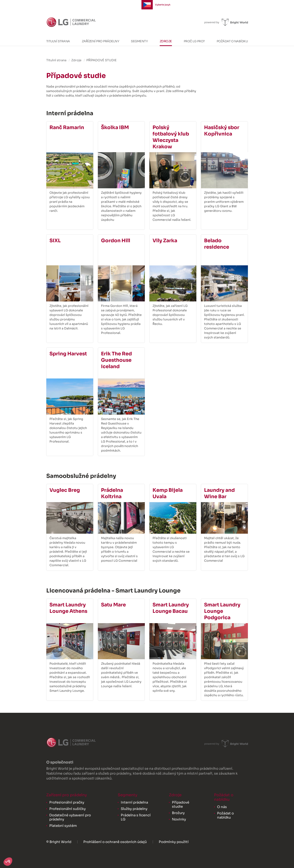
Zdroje (166, 41)
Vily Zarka (165, 241)
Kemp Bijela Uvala (168, 493)
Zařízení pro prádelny (101, 41)
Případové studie (181, 804)
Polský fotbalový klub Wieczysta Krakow (171, 137)
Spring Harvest (68, 354)
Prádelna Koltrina (112, 493)
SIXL (55, 241)
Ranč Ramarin (67, 128)
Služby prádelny (134, 809)
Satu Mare (113, 605)
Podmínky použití (174, 842)
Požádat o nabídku (232, 41)
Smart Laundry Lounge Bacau (171, 608)
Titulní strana (58, 41)
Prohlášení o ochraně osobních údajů (115, 842)
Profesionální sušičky (68, 809)
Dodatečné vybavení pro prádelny (70, 817)
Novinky (179, 819)
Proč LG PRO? (194, 41)
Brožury (178, 813)
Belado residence (217, 244)
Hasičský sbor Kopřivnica (222, 131)
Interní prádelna (134, 802)
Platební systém (63, 826)
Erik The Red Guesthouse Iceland (116, 360)
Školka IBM (115, 128)
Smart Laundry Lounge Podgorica (222, 611)
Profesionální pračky (67, 802)
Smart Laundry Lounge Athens (68, 608)
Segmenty (139, 41)
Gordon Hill (116, 241)
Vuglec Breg (65, 490)
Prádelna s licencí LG (136, 817)
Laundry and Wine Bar (219, 493)
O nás (222, 807)
